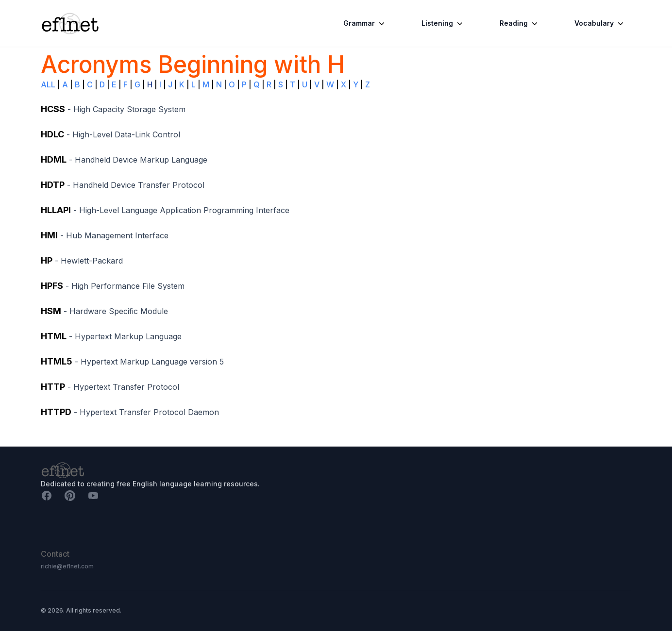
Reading (520, 23)
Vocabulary (600, 23)
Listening (443, 23)
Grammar (365, 23)
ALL (48, 84)
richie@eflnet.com (67, 566)
